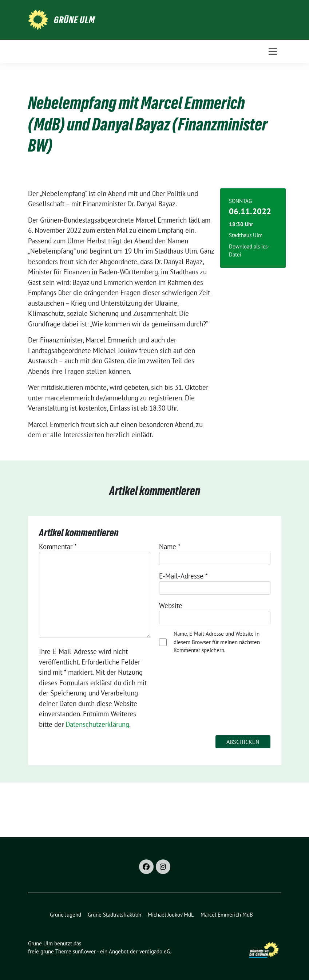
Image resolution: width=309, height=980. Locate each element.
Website (171, 605)
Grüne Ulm (74, 20)
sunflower (84, 951)
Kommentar (58, 546)
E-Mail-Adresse (183, 576)
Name (170, 546)
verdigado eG (155, 951)
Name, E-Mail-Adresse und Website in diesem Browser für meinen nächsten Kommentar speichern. (217, 642)
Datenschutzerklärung (97, 724)
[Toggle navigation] (273, 51)
